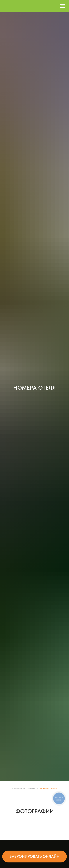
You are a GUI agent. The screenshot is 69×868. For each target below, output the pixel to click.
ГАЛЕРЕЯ (31, 788)
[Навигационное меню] (63, 6)
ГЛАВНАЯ (17, 788)
